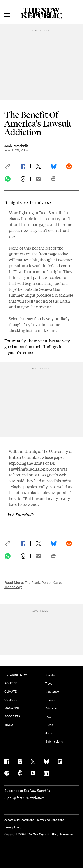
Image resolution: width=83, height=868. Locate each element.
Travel (49, 683)
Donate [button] (50, 700)
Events (50, 675)
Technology (13, 587)
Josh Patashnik (16, 146)
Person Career (53, 583)
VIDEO (9, 725)
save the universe (35, 202)
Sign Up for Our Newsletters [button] (24, 798)
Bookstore (52, 692)
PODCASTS (12, 716)
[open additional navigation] (7, 10)
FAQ (48, 717)
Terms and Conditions (50, 820)
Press (49, 725)
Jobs (49, 733)
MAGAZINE (12, 708)
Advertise (52, 708)
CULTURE (11, 700)
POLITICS (11, 683)
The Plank (32, 583)
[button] (10, 166)
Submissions (54, 741)
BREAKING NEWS (17, 675)
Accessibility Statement (19, 820)
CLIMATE (11, 692)
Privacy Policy (13, 827)
